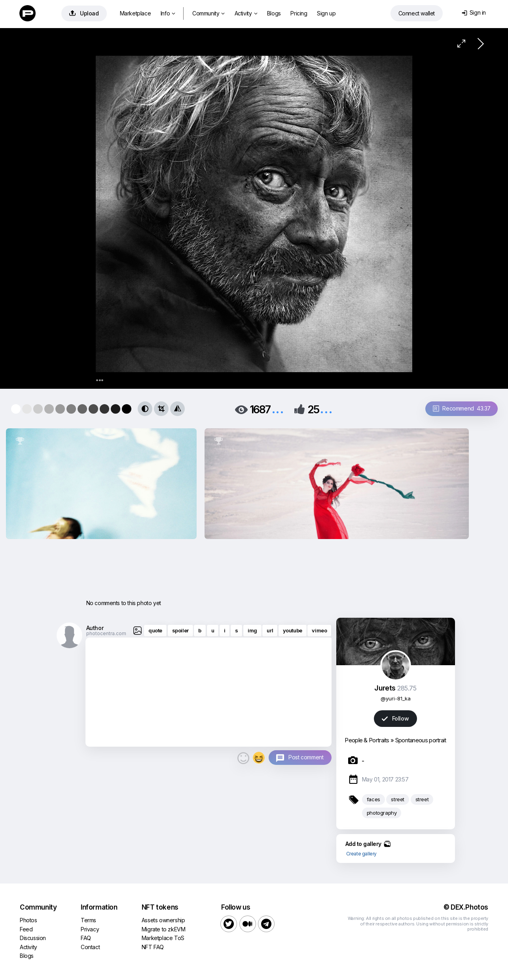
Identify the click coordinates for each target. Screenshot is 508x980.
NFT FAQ (153, 947)
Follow (395, 718)
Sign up (326, 13)
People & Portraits (367, 740)
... (278, 409)
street (398, 799)
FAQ (86, 938)
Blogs (274, 13)
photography (382, 813)
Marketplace (136, 13)
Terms (88, 920)
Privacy (90, 929)
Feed (26, 929)
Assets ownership (163, 920)
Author (95, 628)
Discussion (33, 938)
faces (373, 799)
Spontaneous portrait (421, 740)
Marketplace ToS (163, 938)
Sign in (474, 12)
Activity (246, 13)
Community (209, 13)
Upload (84, 13)
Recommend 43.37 (462, 408)
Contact (90, 947)
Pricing (299, 13)
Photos (28, 920)
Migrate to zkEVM (164, 929)
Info (168, 13)
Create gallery (361, 854)
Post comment (306, 757)
